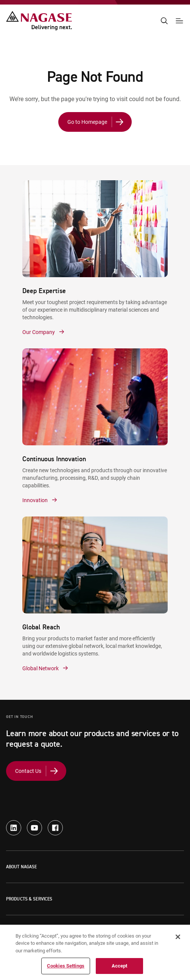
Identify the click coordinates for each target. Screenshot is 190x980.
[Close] (178, 937)
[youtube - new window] (34, 828)
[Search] (164, 21)
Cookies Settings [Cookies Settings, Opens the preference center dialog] (66, 966)
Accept (120, 966)
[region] (95, 952)
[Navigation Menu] (179, 21)
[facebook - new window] (55, 828)
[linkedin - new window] (14, 828)
